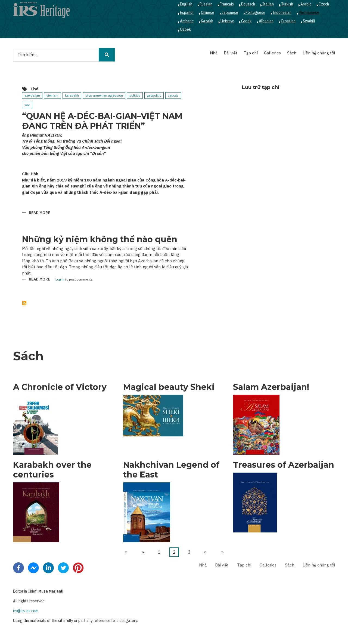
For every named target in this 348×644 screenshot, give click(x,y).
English (186, 4)
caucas (173, 95)
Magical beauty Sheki (169, 387)
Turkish (287, 4)
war (27, 105)
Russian (206, 4)
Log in (60, 280)
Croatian (288, 21)
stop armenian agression (104, 95)
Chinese (208, 13)
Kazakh (207, 21)
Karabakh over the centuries (52, 470)
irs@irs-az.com (26, 611)
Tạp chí (251, 53)
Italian (268, 4)
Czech (324, 4)
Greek (246, 21)
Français (227, 4)
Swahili (309, 21)
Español (187, 13)
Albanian (266, 21)
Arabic (306, 4)
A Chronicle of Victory (60, 387)
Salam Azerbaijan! (271, 387)
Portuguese (255, 13)
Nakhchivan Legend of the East (171, 470)
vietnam (52, 95)
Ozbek (185, 29)
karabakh (72, 95)
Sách (292, 53)
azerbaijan (32, 95)
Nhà (214, 53)
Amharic (187, 21)
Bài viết (231, 53)
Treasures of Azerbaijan (284, 465)
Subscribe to (24, 303)
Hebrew (227, 21)
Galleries (272, 53)
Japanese (230, 13)
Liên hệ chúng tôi (319, 53)
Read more (39, 213)
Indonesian (282, 13)
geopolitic (154, 95)
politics (135, 95)
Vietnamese (309, 13)
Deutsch (248, 4)
